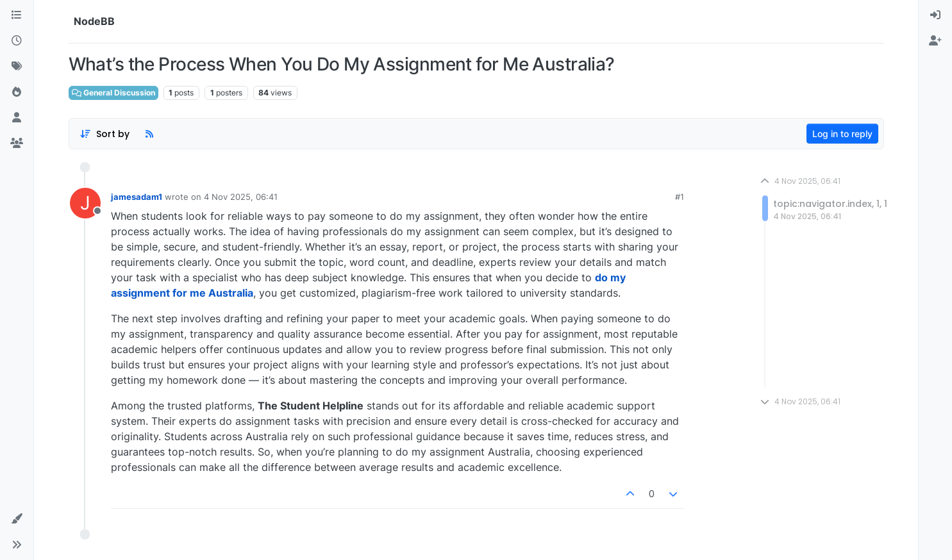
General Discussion (113, 93)
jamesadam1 (137, 197)
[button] (17, 519)
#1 (680, 197)
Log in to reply (842, 134)
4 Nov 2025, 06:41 (241, 197)
